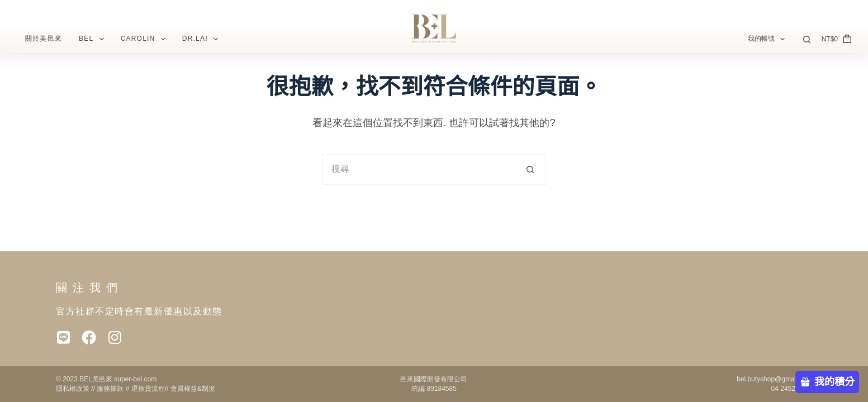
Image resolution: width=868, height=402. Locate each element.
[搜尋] (807, 39)
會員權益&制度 (193, 389)
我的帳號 (769, 39)
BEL (94, 39)
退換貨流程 (148, 389)
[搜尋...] (419, 169)
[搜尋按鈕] (531, 169)
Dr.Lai (202, 39)
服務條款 (110, 389)
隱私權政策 (73, 389)
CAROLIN (145, 39)
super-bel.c (130, 379)
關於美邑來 (44, 39)
